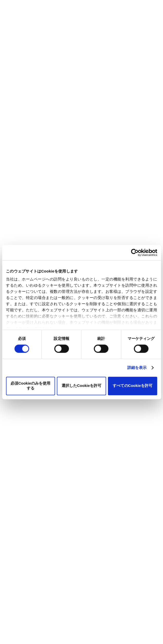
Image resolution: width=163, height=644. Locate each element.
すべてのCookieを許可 (133, 386)
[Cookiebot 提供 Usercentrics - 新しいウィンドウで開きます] (135, 252)
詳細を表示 (137, 368)
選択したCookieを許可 (81, 386)
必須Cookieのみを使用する (30, 386)
